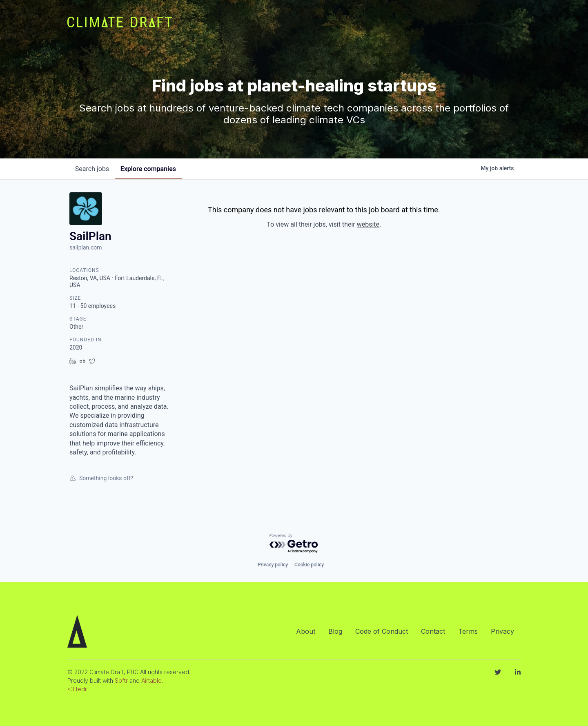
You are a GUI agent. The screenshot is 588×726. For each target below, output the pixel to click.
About (306, 631)
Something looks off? (101, 478)
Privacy (502, 631)
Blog (335, 631)
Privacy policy (273, 565)
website (368, 224)
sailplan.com (86, 247)
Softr (121, 680)
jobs (93, 169)
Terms (468, 631)
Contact (433, 631)
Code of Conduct (382, 631)
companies (151, 169)
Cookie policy (309, 565)
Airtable (151, 680)
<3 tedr (77, 689)
